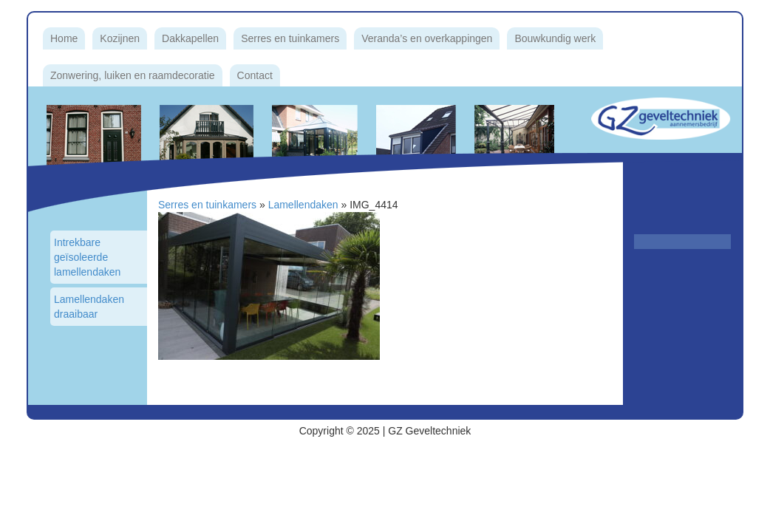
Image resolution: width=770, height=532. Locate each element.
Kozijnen (120, 38)
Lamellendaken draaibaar (89, 307)
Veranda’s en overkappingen (427, 38)
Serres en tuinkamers (290, 38)
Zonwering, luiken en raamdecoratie (133, 75)
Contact (255, 75)
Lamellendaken (303, 205)
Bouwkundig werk (555, 38)
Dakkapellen (190, 38)
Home (64, 38)
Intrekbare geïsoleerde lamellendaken (87, 257)
